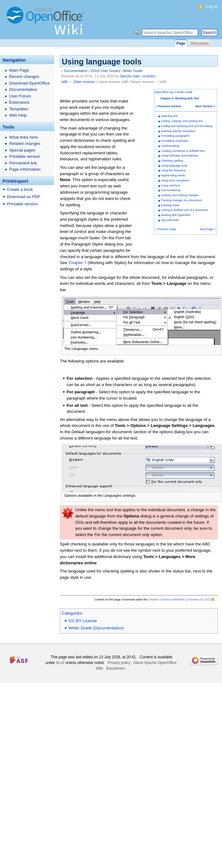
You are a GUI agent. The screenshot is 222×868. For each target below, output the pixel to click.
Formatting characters (175, 141)
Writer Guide (133, 71)
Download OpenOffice (29, 83)
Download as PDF (24, 197)
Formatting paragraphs (175, 136)
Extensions (19, 102)
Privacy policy (119, 663)
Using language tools (174, 166)
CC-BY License (83, 621)
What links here (23, 137)
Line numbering (171, 190)
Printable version (25, 156)
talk (137, 76)
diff (65, 82)
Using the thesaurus (174, 170)
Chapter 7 (77, 263)
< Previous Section (169, 106)
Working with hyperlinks (176, 215)
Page (181, 43)
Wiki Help (18, 115)
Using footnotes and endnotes (180, 156)
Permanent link (23, 163)
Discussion (199, 43)
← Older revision (82, 82)
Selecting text (169, 116)
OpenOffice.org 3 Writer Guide (173, 92)
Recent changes (24, 77)
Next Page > (208, 229)
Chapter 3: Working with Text (180, 98)
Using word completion (175, 180)
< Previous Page (166, 229)
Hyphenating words (173, 175)
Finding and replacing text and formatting (187, 126)
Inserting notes (170, 205)
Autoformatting (170, 146)
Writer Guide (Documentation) (96, 628)
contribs (148, 76)
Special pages (22, 150)
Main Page (19, 70)
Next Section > (205, 106)
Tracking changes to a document (181, 200)
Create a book (20, 189)
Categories (72, 613)
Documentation (76, 71)
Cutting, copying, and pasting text (182, 121)
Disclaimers (115, 668)
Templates (19, 109)
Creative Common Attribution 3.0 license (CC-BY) (179, 600)
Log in (212, 6)
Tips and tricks (170, 220)
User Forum (20, 96)
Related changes (25, 144)
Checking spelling (172, 161)
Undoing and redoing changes (180, 195)
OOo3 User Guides (105, 71)
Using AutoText (170, 185)
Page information (25, 169)
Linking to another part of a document (184, 210)
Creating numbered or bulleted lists (183, 151)
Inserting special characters (178, 131)
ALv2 (60, 663)
